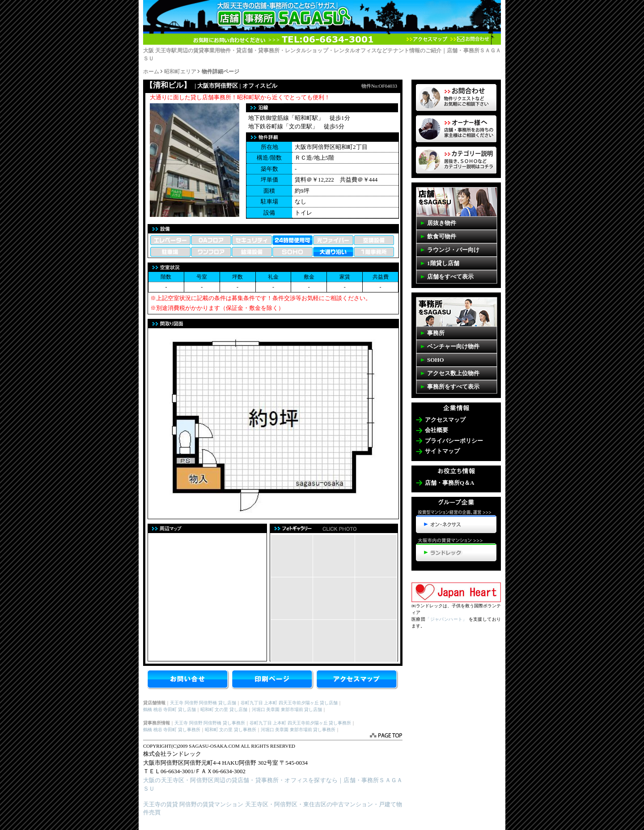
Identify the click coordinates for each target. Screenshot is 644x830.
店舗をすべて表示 (450, 277)
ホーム (151, 72)
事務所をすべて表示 (453, 387)
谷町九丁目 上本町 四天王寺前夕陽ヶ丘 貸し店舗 (289, 703)
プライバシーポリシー (454, 441)
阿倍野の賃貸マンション (211, 804)
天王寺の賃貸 (161, 804)
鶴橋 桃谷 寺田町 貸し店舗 (169, 709)
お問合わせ (470, 39)
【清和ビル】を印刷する (273, 680)
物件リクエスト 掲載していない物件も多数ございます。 (456, 97)
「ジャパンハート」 (446, 619)
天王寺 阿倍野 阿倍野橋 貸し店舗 (203, 703)
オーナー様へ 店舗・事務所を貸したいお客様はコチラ (456, 129)
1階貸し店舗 (443, 263)
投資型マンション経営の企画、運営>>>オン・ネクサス (456, 521)
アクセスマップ (427, 39)
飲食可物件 (442, 236)
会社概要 (436, 430)
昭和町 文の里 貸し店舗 (224, 709)
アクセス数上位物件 (453, 373)
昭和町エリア (180, 72)
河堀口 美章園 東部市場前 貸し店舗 (287, 709)
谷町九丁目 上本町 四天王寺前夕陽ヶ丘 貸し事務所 (301, 723)
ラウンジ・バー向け (453, 250)
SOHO (436, 360)
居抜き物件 (442, 223)
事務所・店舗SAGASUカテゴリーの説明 (456, 160)
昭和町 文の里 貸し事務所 (231, 730)
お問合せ (189, 680)
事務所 (436, 333)
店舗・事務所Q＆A (450, 483)
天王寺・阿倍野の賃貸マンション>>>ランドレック (456, 550)
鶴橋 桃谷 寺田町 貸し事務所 (172, 730)
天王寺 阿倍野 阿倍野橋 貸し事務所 (210, 723)
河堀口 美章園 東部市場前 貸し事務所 (298, 730)
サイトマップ (442, 451)
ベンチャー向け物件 (453, 346)
